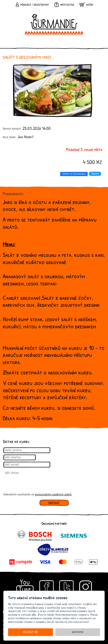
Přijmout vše (30, 632)
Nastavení (78, 632)
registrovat (42, 5)
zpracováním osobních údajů (53, 495)
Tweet (95, 174)
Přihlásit (26, 5)
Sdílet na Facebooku (74, 174)
